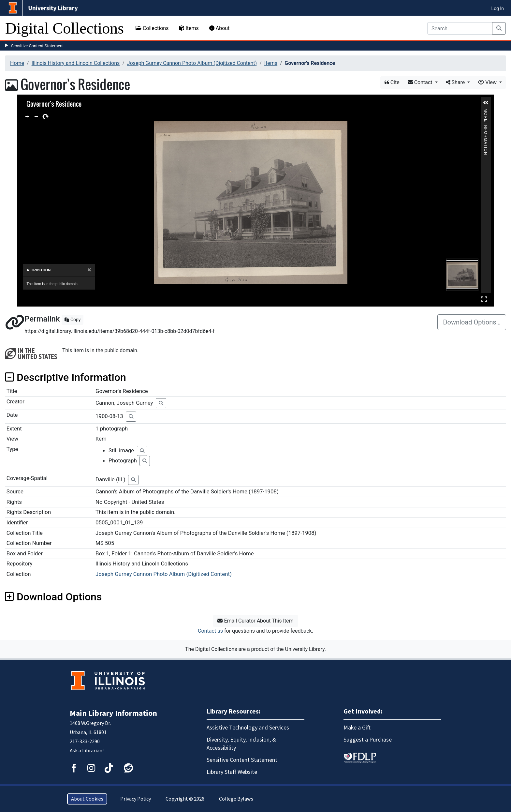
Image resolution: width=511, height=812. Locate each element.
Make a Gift (357, 728)
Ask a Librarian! (87, 751)
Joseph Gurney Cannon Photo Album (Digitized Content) (192, 63)
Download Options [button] (53, 597)
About (219, 28)
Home (17, 63)
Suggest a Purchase (368, 740)
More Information (486, 111)
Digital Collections (65, 28)
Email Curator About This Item (255, 621)
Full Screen (484, 299)
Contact (421, 82)
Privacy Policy (136, 799)
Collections (152, 28)
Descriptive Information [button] (66, 377)
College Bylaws (236, 799)
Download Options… (472, 322)
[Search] (460, 28)
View (488, 82)
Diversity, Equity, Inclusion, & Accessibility (241, 744)
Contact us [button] (210, 631)
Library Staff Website (232, 772)
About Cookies (87, 799)
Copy (73, 320)
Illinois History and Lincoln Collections (76, 63)
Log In (498, 8)
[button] (486, 103)
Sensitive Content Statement (37, 46)
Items (189, 28)
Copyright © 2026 (185, 799)
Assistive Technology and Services (248, 728)
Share (456, 82)
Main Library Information (113, 713)
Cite (392, 82)
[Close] (89, 270)
